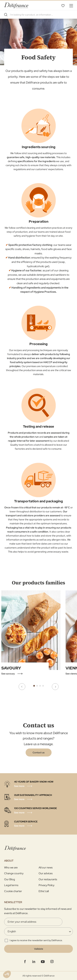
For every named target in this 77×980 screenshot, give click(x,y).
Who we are (11, 868)
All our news (46, 868)
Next (55, 687)
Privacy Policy (46, 885)
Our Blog (10, 879)
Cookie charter (13, 891)
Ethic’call (44, 891)
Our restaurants (48, 879)
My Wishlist (63, 6)
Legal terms (11, 885)
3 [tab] (40, 686)
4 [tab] (43, 686)
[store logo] (16, 5)
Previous (22, 687)
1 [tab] (34, 686)
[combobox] (38, 15)
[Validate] (38, 949)
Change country (14, 873)
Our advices (46, 873)
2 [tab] (37, 686)
